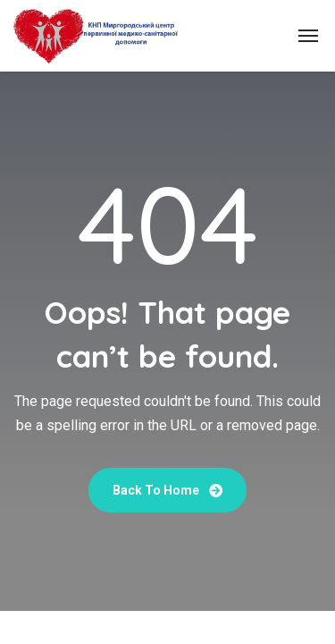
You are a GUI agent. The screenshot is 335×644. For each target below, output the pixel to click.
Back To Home (167, 490)
